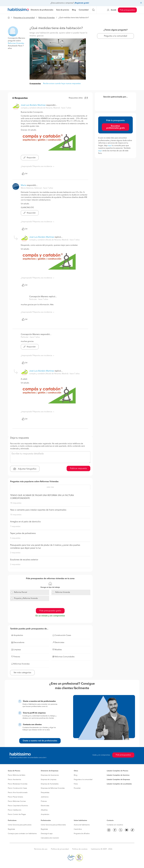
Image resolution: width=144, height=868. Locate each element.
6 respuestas (35, 84)
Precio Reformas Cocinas (17, 801)
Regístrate (11, 829)
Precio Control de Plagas (17, 814)
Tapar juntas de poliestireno (23, 533)
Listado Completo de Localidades (119, 784)
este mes (50, 487)
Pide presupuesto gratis (50, 611)
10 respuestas (16, 515)
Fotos (76, 784)
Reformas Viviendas (47, 18)
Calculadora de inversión (50, 838)
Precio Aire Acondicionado (18, 793)
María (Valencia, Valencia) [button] (31, 188)
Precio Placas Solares (15, 797)
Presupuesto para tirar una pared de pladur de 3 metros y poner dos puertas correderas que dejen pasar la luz (45, 547)
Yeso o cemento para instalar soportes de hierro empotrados (38, 510)
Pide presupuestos (127, 10)
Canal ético (78, 829)
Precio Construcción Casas (17, 788)
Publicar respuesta (78, 468)
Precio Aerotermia (14, 780)
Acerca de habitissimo (82, 825)
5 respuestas (15, 538)
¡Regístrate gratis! (82, 3)
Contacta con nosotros (115, 825)
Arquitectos (45, 814)
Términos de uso (41, 849)
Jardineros (45, 797)
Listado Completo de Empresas (118, 780)
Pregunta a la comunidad (115, 36)
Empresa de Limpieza (49, 780)
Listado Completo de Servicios (118, 775)
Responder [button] (30, 158)
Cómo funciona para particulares (20, 825)
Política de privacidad (60, 849)
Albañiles (44, 810)
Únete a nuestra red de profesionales (40, 741)
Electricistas (45, 806)
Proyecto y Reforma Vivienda (26, 598)
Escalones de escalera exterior (24, 560)
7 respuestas (15, 527)
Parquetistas (45, 793)
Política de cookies (80, 849)
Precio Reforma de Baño (17, 775)
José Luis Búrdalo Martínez (33, 105)
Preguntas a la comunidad (24, 18)
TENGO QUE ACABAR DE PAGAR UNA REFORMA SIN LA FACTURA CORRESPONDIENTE (42, 497)
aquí (110, 146)
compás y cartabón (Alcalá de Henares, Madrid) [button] (41, 108)
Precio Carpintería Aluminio (18, 806)
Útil (25, 174)
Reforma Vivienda (63, 592)
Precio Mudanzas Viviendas (18, 784)
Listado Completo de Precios (117, 771)
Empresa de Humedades (50, 784)
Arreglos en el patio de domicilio (25, 522)
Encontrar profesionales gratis (116, 127)
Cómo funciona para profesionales (53, 825)
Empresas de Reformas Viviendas (53, 788)
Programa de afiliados (82, 834)
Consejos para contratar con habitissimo (22, 834)
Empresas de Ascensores (50, 775)
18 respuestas (16, 503)
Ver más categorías (22, 673)
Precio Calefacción (15, 810)
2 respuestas (15, 553)
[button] (13, 31)
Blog (76, 775)
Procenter (77, 788)
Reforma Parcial (21, 592)
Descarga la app (47, 834)
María (23, 185)
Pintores (44, 801)
